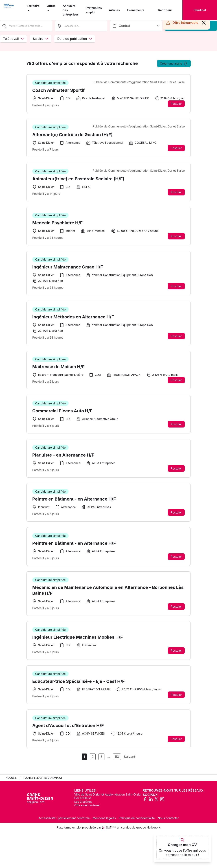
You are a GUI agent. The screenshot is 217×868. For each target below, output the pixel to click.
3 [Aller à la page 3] (101, 760)
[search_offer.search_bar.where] (81, 26)
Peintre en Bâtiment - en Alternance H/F (74, 503)
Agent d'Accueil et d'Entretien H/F (68, 731)
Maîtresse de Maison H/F (58, 370)
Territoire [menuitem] (33, 6)
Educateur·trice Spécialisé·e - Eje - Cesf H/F (78, 686)
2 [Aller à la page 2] (93, 760)
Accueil (11, 781)
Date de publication (75, 39)
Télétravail (13, 39)
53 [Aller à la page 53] (117, 760)
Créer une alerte (174, 63)
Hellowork (154, 831)
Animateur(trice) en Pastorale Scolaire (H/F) (78, 181)
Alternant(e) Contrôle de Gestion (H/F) (72, 137)
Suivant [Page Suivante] (129, 760)
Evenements (136, 10)
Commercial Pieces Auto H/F (62, 414)
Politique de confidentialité (137, 821)
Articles (114, 10)
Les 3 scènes (83, 805)
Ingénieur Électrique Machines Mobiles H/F (78, 642)
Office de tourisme (87, 809)
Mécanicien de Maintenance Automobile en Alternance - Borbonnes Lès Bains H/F (108, 595)
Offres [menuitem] (51, 6)
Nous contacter (168, 821)
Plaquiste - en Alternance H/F (63, 459)
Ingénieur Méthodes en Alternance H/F (73, 320)
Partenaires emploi (94, 10)
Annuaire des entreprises (71, 10)
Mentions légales (104, 821)
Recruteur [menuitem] (165, 10)
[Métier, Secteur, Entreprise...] (26, 26)
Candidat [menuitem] (200, 10)
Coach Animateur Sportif (58, 90)
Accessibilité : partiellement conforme (64, 821)
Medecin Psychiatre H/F (57, 225)
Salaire (40, 39)
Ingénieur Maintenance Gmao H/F (68, 270)
